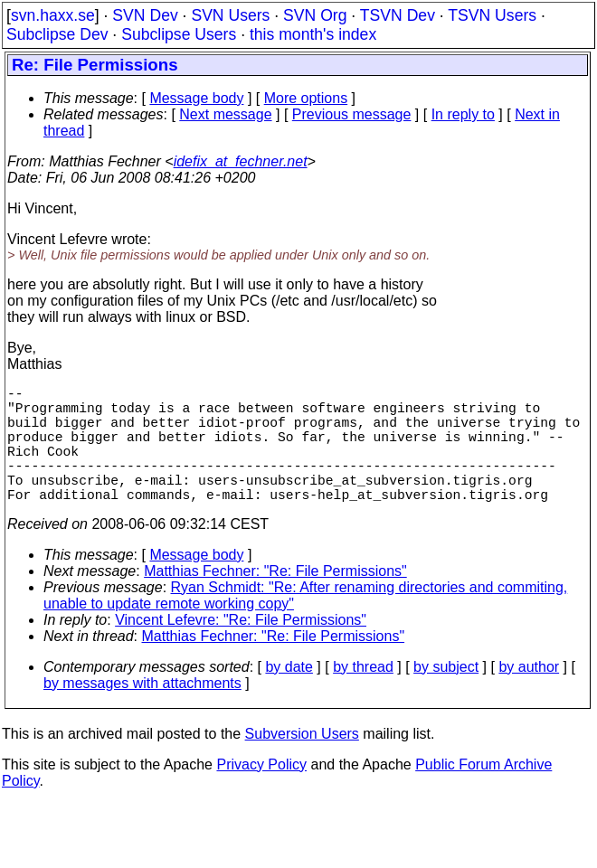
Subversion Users (302, 763)
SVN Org (315, 15)
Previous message (352, 114)
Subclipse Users (179, 34)
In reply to (463, 114)
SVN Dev (145, 15)
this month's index (313, 34)
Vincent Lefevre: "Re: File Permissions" (241, 649)
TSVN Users (492, 15)
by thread (363, 696)
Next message (225, 114)
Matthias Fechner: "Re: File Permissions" (275, 600)
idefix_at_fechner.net (241, 161)
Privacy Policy (261, 793)
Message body (196, 98)
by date (289, 696)
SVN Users (230, 15)
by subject (446, 696)
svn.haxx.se (53, 15)
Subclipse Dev (57, 34)
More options (306, 98)
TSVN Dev (398, 15)
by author (529, 696)
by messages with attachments (142, 712)
